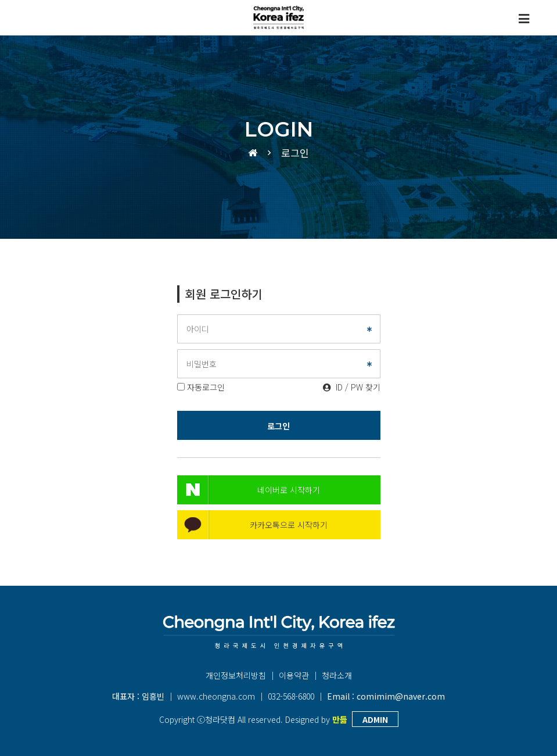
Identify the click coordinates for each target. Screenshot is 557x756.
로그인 (278, 426)
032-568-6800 (291, 696)
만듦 (340, 719)
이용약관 (294, 675)
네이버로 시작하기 (289, 490)
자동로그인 (206, 387)
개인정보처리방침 (236, 675)
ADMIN (375, 719)
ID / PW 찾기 (352, 387)
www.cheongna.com (216, 696)
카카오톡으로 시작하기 (289, 525)
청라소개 (337, 675)
